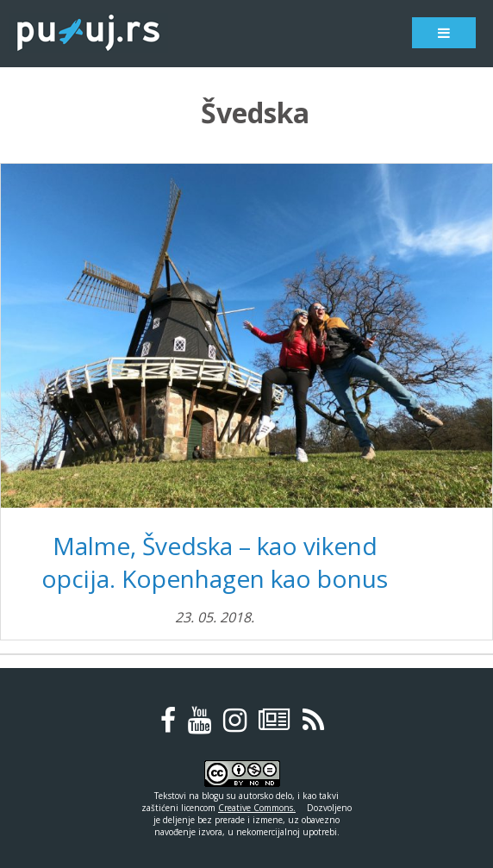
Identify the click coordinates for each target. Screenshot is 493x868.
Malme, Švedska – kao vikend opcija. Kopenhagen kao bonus (215, 562)
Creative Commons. (257, 808)
